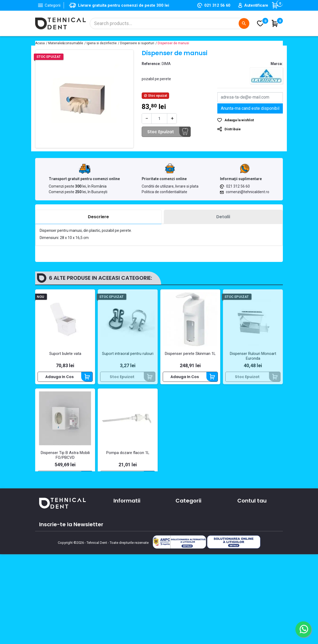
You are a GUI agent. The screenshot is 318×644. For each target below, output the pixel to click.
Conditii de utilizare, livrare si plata (170, 186)
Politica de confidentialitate (164, 192)
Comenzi (246, 537)
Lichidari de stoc (191, 568)
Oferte (120, 558)
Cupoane (246, 560)
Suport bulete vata (65, 354)
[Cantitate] (159, 119)
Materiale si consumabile (199, 537)
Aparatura (185, 529)
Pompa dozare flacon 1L (128, 453)
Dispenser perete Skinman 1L (190, 354)
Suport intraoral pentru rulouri (128, 354)
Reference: (151, 64)
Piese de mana (189, 552)
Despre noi (123, 542)
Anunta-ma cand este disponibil (250, 108)
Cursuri (120, 565)
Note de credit (251, 544)
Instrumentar (188, 544)
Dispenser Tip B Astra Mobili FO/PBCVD (65, 455)
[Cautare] (170, 23)
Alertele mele (250, 568)
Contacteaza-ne (129, 550)
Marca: (277, 64)
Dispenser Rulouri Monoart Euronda (253, 356)
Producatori (124, 573)
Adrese (244, 552)
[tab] (98, 217)
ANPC (118, 581)
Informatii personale (256, 529)
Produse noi (186, 560)
